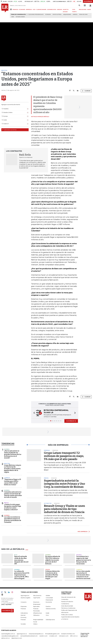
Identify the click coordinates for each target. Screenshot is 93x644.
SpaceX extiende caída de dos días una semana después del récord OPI (21, 560)
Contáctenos (65, 604)
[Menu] (11, 9)
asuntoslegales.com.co (8, 634)
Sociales (17, 570)
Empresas (24, 606)
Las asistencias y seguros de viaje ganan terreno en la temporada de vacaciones (84, 560)
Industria (7, 463)
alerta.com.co (5, 638)
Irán (13, 17)
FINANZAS (15, 9)
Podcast (23, 620)
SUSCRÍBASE (88, 1)
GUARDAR (86, 91)
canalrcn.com (43, 636)
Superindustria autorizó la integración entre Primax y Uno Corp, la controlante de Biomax (64, 484)
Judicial (48, 570)
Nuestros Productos (67, 602)
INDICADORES (83, 9)
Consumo (24, 602)
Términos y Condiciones (68, 608)
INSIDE (89, 9)
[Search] (79, 5)
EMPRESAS (29, 9)
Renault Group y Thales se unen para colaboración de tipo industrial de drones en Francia (64, 509)
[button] (34, 413)
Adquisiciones (67, 14)
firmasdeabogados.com (52, 634)
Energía (75, 14)
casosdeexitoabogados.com (10, 636)
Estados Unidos (20, 17)
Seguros (79, 555)
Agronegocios (25, 595)
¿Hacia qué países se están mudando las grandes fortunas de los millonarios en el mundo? (13, 454)
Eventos (48, 606)
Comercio (7, 478)
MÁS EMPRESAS (83, 531)
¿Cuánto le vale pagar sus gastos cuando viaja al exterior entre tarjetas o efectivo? (13, 507)
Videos (35, 624)
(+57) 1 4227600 (6, 604)
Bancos (6, 503)
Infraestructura (37, 613)
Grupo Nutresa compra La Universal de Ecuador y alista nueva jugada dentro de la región (13, 469)
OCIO (34, 9)
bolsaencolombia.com (68, 634)
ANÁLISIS (60, 9)
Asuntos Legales (25, 598)
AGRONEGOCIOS (52, 9)
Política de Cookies (67, 615)
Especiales (36, 606)
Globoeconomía (51, 609)
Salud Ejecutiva (50, 620)
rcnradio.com (53, 636)
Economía (48, 14)
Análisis (48, 595)
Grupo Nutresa (57, 14)
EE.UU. (16, 555)
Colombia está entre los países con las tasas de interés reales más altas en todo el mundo (13, 495)
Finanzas (23, 609)
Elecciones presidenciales (36, 14)
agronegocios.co (22, 634)
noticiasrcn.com (64, 636)
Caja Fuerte (37, 598)
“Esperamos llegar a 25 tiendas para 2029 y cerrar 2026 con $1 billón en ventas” (13, 482)
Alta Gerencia (37, 595)
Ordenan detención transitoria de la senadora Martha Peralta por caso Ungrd (52, 575)
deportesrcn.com (17, 638)
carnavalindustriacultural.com (29, 636)
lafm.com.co (74, 636)
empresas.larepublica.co (36, 634)
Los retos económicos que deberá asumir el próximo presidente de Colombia (13, 520)
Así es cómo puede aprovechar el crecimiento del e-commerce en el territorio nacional (83, 575)
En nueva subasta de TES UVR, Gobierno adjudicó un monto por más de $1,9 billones (53, 560)
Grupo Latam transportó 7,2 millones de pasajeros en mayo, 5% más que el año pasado (64, 456)
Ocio (47, 615)
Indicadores (24, 613)
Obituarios (36, 615)
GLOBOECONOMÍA (41, 9)
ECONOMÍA (22, 9)
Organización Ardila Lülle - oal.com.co (85, 635)
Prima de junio (83, 14)
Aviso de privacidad (67, 606)
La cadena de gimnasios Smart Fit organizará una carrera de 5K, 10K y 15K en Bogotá (22, 575)
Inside (47, 613)
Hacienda (7, 449)
